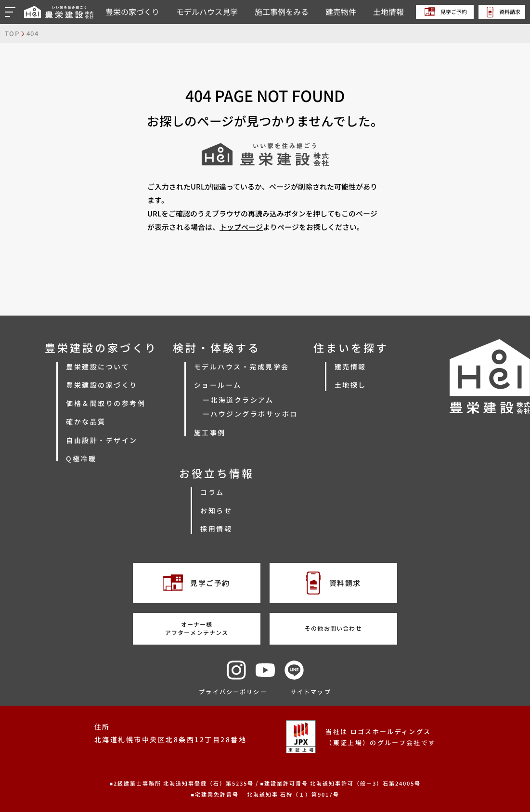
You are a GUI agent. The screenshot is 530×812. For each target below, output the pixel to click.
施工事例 (210, 432)
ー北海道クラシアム (238, 400)
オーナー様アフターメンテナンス (197, 628)
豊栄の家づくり (132, 12)
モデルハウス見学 (207, 12)
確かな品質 (86, 421)
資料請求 (504, 12)
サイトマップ (311, 691)
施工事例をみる (282, 12)
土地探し (350, 385)
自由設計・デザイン (102, 440)
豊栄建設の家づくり (102, 385)
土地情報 (388, 12)
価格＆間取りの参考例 (106, 403)
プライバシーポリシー (233, 691)
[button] (12, 12)
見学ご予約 (446, 12)
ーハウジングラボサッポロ (250, 414)
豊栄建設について (98, 367)
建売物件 (341, 12)
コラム (212, 492)
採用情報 (216, 529)
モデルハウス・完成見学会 (242, 367)
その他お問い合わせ (333, 628)
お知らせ (216, 510)
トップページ (241, 227)
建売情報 (350, 367)
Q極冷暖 (81, 458)
